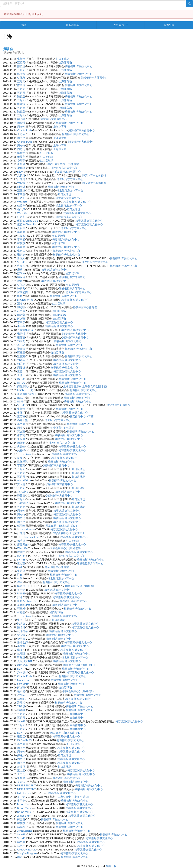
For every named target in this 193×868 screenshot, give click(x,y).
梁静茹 (21, 349)
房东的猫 (22, 292)
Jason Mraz (24, 605)
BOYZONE (24, 586)
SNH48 (21, 262)
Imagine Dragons (27, 853)
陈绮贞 (21, 624)
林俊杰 (21, 236)
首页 (24, 25)
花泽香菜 (22, 631)
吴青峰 (21, 446)
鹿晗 (20, 270)
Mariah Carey (25, 680)
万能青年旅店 (25, 330)
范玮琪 (21, 653)
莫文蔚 (21, 424)
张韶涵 (21, 59)
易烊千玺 (22, 420)
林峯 (20, 578)
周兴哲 (21, 123)
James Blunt (24, 816)
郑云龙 (21, 341)
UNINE (21, 593)
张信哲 (21, 334)
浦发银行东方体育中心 (94, 78)
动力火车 (22, 665)
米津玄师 (22, 642)
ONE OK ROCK (26, 849)
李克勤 (21, 465)
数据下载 (111, 866)
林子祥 (21, 119)
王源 (20, 371)
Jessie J (22, 699)
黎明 (20, 857)
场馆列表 (169, 25)
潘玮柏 (21, 552)
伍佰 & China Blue (28, 221)
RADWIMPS (24, 740)
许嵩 (20, 582)
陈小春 (21, 556)
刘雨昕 (21, 187)
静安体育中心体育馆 (94, 175)
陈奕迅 (21, 66)
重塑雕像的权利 (26, 394)
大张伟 (21, 228)
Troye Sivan (24, 454)
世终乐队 (22, 462)
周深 (20, 428)
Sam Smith (23, 684)
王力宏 (21, 770)
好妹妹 (21, 755)
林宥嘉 (21, 612)
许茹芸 (21, 695)
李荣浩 (21, 194)
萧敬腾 (21, 767)
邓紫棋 (21, 706)
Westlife (22, 202)
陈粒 (20, 296)
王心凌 (21, 134)
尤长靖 (21, 175)
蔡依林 (21, 273)
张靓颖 (21, 778)
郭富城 (21, 608)
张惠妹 (21, 251)
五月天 (21, 62)
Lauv (20, 172)
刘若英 (21, 360)
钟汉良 (21, 277)
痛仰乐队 (22, 386)
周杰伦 (21, 127)
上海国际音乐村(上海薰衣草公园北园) (85, 386)
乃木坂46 (23, 492)
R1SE (20, 398)
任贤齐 (21, 198)
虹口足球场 (63, 59)
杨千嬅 (21, 209)
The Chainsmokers (28, 537)
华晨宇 (21, 153)
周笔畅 (21, 443)
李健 (20, 413)
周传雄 (21, 367)
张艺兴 (21, 571)
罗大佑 (21, 782)
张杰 (20, 620)
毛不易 (21, 345)
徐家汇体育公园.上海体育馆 (63, 164)
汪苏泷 (21, 179)
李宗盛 (21, 232)
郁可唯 (21, 307)
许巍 (20, 575)
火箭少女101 (25, 661)
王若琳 (21, 416)
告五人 (21, 258)
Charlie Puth (25, 130)
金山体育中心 (78, 714)
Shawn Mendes (26, 529)
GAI (20, 567)
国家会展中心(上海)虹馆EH (61, 526)
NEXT (21, 669)
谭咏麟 (21, 352)
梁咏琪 (21, 168)
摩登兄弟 (22, 544)
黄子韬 (21, 590)
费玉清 (21, 484)
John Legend (25, 831)
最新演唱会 (72, 25)
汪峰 (20, 303)
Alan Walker (24, 480)
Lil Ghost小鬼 (25, 300)
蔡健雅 (21, 78)
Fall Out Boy (24, 793)
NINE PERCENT (26, 785)
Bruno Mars (24, 804)
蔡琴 (20, 458)
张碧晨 (21, 164)
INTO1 (21, 379)
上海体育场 (65, 62)
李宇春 (21, 322)
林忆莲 (21, 842)
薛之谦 (21, 311)
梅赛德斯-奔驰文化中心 (79, 66)
